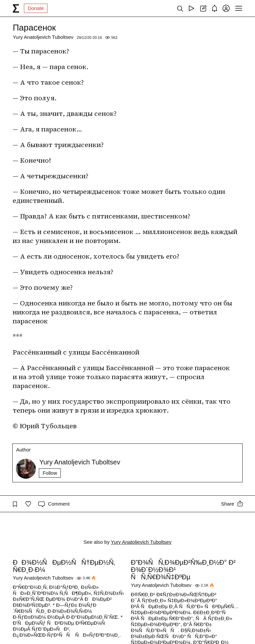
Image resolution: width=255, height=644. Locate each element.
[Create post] (203, 8)
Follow (50, 473)
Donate (36, 8)
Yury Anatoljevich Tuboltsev (43, 37)
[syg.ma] (16, 8)
